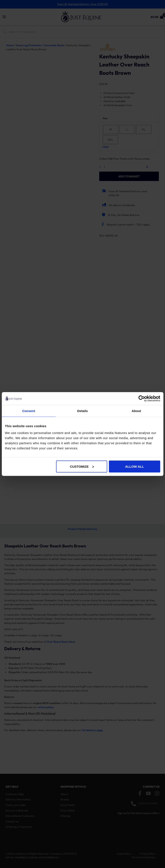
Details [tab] (83, 411)
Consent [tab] (29, 411)
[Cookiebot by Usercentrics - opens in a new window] (141, 399)
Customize (82, 466)
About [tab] (136, 411)
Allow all (135, 466)
